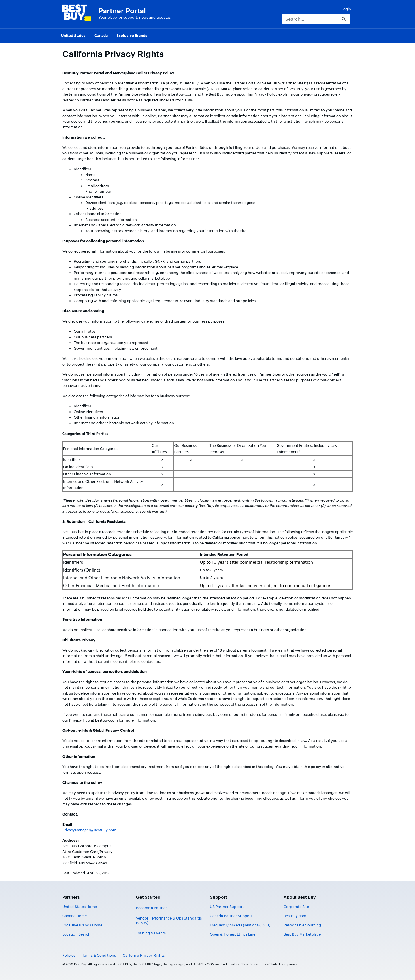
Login (346, 9)
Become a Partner (151, 908)
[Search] (309, 19)
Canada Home (74, 916)
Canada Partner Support (231, 916)
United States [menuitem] (73, 35)
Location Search (76, 934)
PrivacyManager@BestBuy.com (89, 830)
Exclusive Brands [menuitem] (132, 35)
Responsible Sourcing (302, 925)
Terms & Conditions (99, 955)
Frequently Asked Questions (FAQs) (240, 925)
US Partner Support (227, 907)
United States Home (80, 907)
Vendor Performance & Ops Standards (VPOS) (169, 920)
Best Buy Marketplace (302, 934)
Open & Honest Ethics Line (233, 934)
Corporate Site (296, 907)
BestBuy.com (295, 916)
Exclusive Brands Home (82, 925)
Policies (69, 955)
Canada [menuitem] (101, 35)
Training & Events (151, 933)
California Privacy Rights (144, 955)
